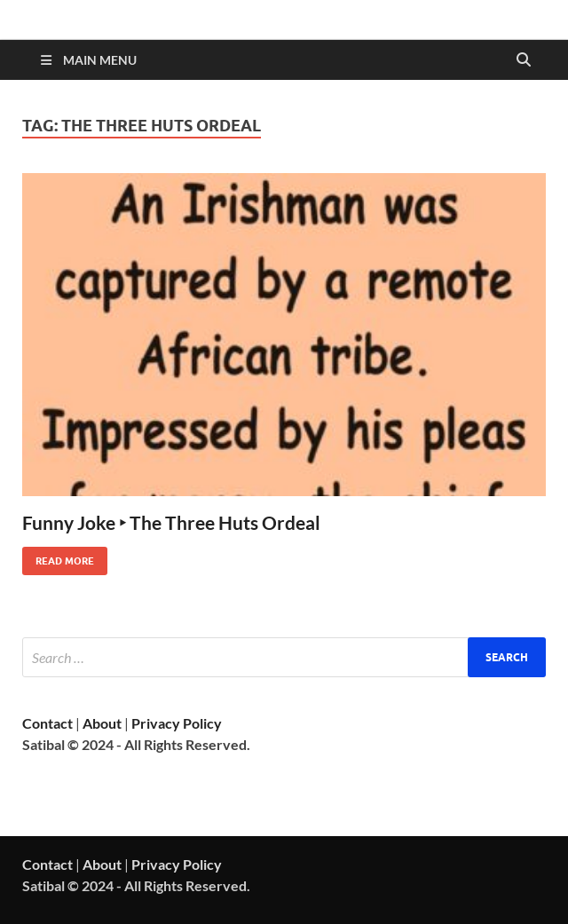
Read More (58, 557)
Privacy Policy (177, 723)
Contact (47, 723)
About (102, 723)
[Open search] (524, 60)
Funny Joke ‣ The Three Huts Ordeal (171, 522)
